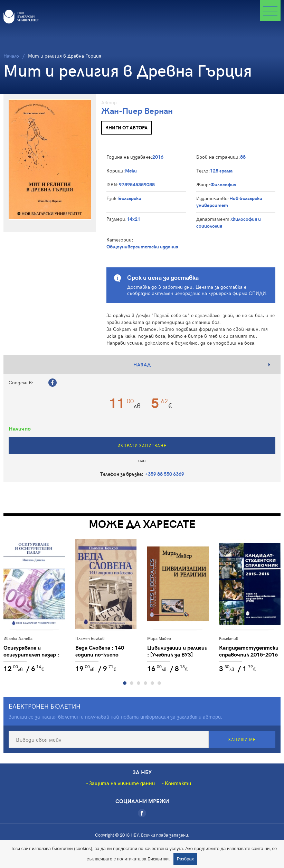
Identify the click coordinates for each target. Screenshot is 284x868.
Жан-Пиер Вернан (137, 111)
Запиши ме (242, 739)
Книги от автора (126, 127)
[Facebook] (142, 813)
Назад (142, 364)
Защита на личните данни (122, 783)
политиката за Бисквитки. (144, 859)
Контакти (178, 783)
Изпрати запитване (142, 445)
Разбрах (186, 859)
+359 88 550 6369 (164, 474)
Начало (11, 56)
